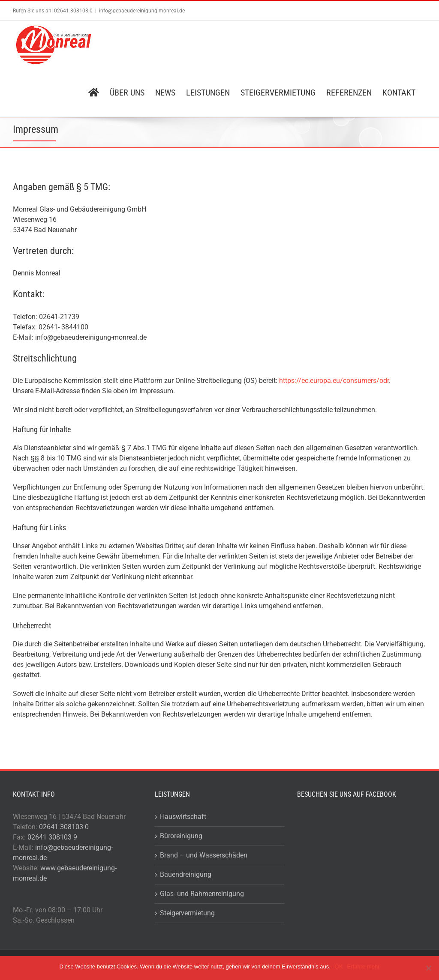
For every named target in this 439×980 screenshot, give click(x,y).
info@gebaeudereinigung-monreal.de (142, 11)
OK (339, 967)
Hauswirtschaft (183, 817)
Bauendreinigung (186, 874)
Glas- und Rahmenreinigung (202, 894)
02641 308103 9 (52, 837)
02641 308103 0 (64, 827)
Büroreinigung (181, 836)
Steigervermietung (187, 913)
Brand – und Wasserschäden (204, 855)
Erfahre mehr (364, 967)
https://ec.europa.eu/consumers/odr (334, 381)
